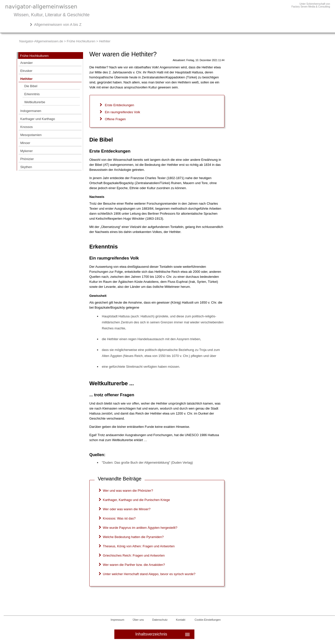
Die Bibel (31, 86)
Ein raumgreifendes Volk (122, 112)
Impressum (117, 620)
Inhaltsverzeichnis (163, 634)
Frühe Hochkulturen (81, 41)
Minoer (25, 143)
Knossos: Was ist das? (119, 518)
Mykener (27, 151)
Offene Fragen (115, 119)
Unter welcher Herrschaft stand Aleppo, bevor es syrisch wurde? (149, 574)
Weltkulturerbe (35, 102)
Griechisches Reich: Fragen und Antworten (134, 555)
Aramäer (27, 63)
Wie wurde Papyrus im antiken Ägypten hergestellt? (140, 528)
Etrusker (26, 71)
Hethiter (26, 79)
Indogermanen (31, 111)
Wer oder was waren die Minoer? (127, 509)
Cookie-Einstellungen (208, 620)
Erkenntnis (32, 94)
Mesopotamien (31, 135)
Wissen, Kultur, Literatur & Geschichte (52, 15)
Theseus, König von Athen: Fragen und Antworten (139, 546)
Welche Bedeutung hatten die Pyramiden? (133, 537)
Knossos (27, 127)
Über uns (138, 620)
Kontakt (181, 620)
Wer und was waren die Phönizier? (128, 491)
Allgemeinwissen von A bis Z (58, 24)
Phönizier (27, 159)
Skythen (26, 167)
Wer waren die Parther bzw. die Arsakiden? (134, 565)
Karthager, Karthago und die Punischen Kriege (136, 500)
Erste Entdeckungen (119, 105)
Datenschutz (160, 620)
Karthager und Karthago (38, 119)
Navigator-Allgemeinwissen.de (41, 41)
